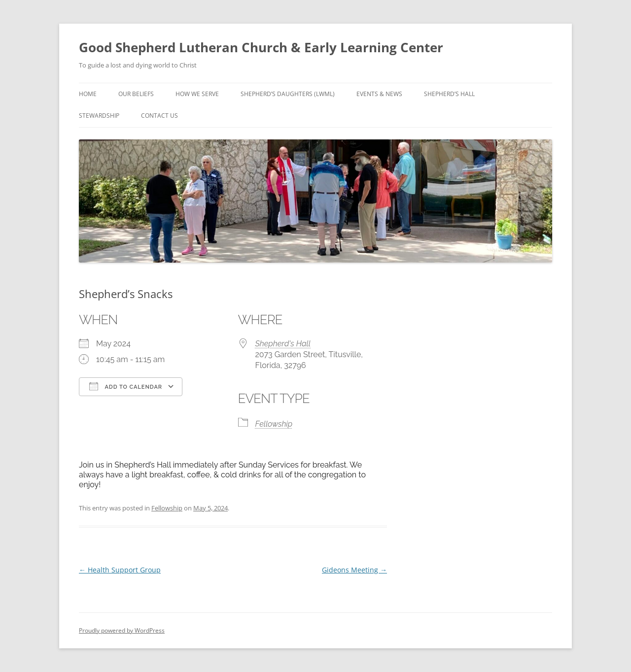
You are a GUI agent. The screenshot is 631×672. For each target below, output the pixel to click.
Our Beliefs (136, 94)
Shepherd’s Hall (449, 94)
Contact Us (159, 116)
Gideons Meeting (354, 570)
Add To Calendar (126, 386)
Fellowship (274, 424)
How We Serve (197, 94)
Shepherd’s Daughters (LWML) (288, 94)
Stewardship (99, 116)
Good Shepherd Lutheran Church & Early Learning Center (261, 47)
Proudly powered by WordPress (122, 630)
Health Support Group (120, 570)
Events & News (379, 94)
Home (88, 94)
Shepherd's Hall (283, 344)
